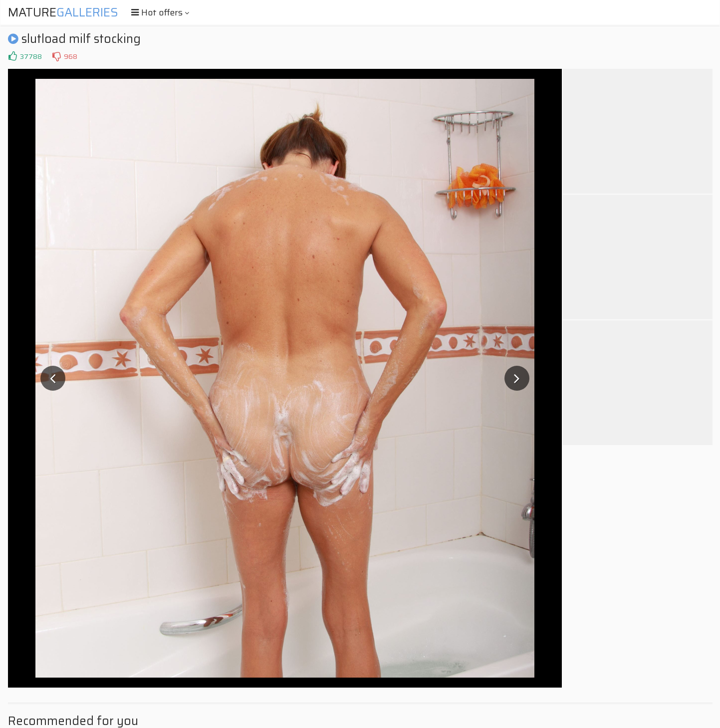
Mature (63, 12)
